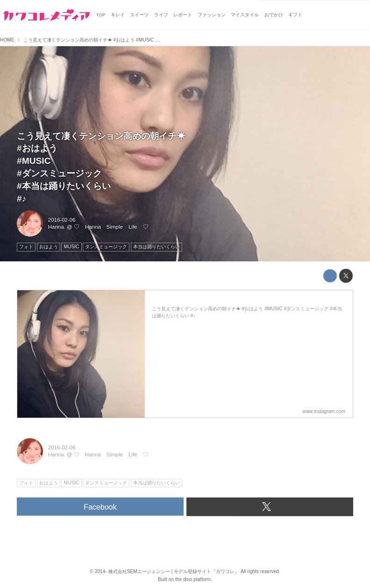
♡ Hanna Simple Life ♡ (111, 227)
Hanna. (57, 227)
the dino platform (193, 579)
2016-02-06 (62, 220)
